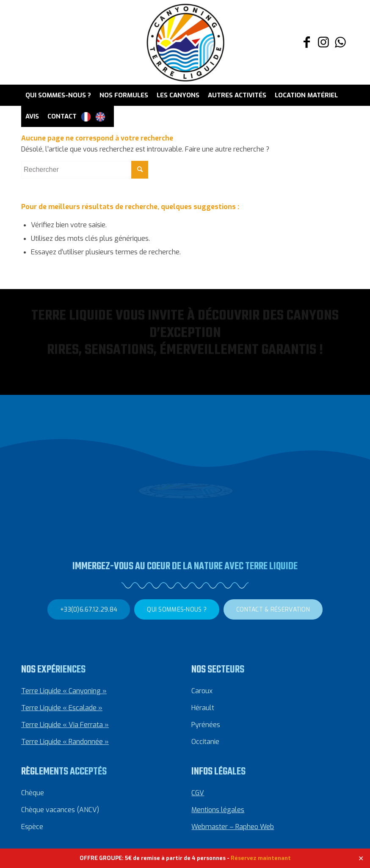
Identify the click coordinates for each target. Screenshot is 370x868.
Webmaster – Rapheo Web (233, 826)
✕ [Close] (361, 858)
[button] (21, 353)
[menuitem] (58, 95)
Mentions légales (218, 809)
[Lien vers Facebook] (306, 42)
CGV (198, 792)
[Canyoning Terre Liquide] (185, 42)
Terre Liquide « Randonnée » (65, 741)
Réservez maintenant (261, 858)
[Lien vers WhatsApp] (340, 42)
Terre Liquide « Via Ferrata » (65, 724)
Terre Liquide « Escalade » (62, 707)
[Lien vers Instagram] (323, 42)
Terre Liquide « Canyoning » (64, 690)
